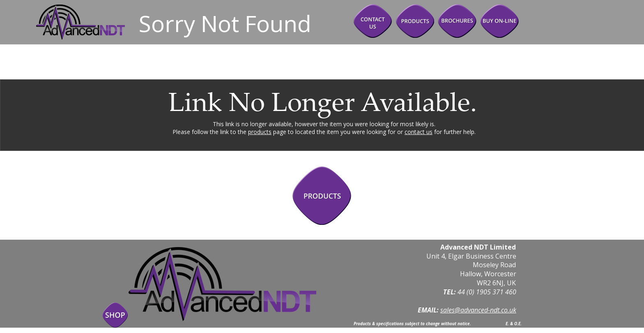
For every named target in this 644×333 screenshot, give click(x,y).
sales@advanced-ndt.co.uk (478, 310)
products (260, 132)
